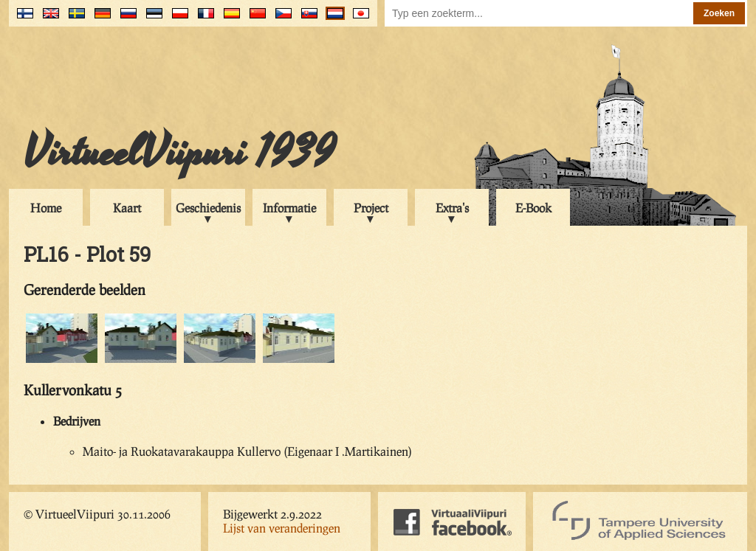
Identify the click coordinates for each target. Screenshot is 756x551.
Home (46, 208)
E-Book (533, 208)
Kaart (127, 208)
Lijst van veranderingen (282, 528)
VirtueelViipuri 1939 (179, 153)
